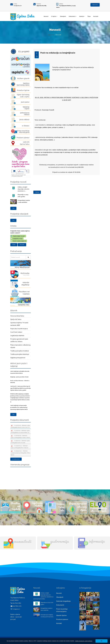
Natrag (37, 192)
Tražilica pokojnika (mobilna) (20, 351)
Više (13, 208)
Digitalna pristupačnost (18, 358)
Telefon (39, 4)
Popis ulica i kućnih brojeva (19, 329)
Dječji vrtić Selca (16, 319)
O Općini (54, 16)
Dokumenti (73, 16)
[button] (84, 641)
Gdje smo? (95, 5)
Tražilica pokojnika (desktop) (20, 354)
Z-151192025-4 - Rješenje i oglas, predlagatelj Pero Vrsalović (20, 447)
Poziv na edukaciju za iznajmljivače (58, 53)
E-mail (15, 4)
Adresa (61, 4)
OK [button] (101, 641)
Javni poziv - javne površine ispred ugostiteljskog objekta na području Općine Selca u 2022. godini (20, 388)
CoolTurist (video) (16, 332)
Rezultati (22, 245)
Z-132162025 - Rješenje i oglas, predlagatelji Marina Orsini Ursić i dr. (20, 426)
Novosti (46, 16)
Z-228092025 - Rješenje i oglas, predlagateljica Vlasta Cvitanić (20, 437)
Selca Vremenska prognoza (21, 475)
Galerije (82, 16)
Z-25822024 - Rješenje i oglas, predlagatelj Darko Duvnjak (20, 442)
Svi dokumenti (16, 459)
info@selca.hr (18, 6)
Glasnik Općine (61, 615)
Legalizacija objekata (17, 336)
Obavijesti (63, 16)
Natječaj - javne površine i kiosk (19, 377)
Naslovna (51, 35)
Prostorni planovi (62, 619)
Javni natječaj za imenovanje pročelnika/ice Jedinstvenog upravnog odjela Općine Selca (19, 407)
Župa (89, 16)
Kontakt (96, 16)
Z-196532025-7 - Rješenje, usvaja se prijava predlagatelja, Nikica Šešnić (20, 453)
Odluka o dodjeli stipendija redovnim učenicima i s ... (23, 189)
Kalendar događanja (63, 601)
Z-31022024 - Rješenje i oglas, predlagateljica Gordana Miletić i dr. (20, 431)
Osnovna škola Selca (17, 316)
